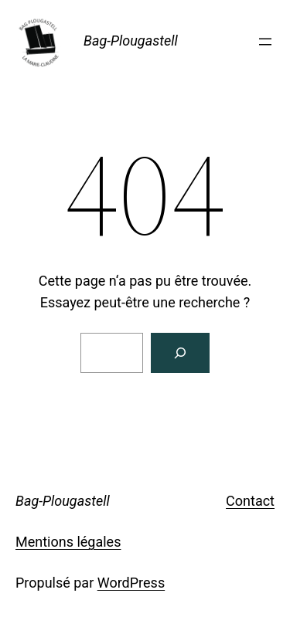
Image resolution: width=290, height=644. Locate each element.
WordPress (131, 583)
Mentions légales (68, 542)
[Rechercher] (180, 353)
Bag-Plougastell (131, 41)
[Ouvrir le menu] (265, 42)
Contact (250, 501)
